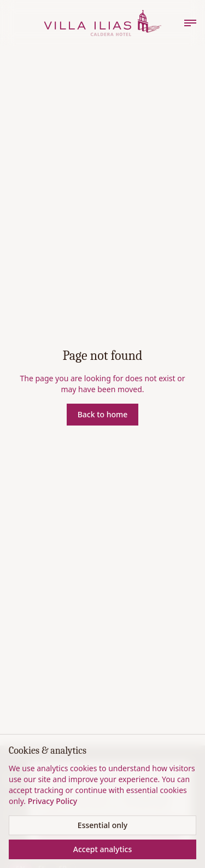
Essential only (102, 825)
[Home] (102, 23)
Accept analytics (102, 849)
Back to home (103, 414)
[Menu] (190, 23)
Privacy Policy (52, 801)
